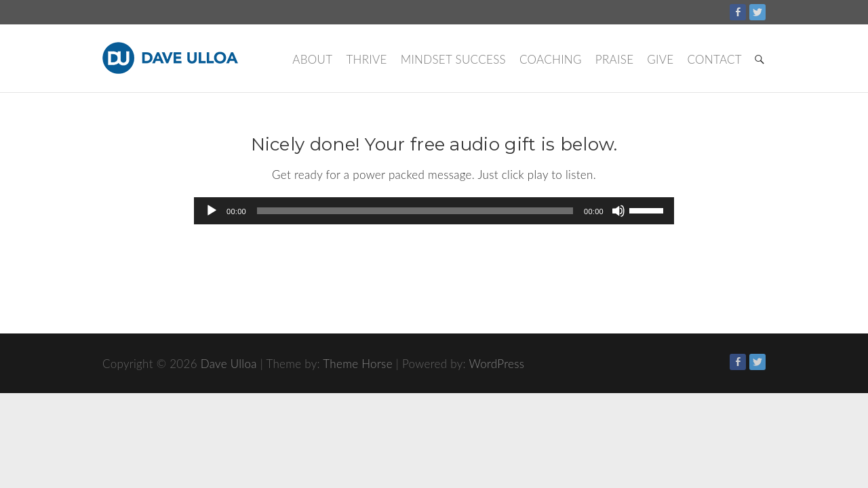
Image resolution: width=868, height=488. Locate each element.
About (312, 59)
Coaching (551, 59)
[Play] (212, 211)
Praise (614, 59)
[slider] (415, 211)
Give (660, 59)
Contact (714, 59)
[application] (434, 211)
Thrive (366, 59)
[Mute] (618, 211)
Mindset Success (453, 59)
